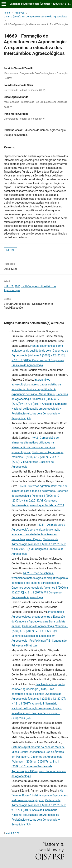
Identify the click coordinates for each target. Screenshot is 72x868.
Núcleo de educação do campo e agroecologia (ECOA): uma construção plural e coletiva (38, 689)
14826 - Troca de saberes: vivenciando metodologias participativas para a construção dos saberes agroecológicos (40, 578)
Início (7, 13)
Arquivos (19, 13)
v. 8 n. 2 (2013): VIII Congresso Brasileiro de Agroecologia (36, 17)
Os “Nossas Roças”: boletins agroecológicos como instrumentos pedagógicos (40, 795)
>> (18, 833)
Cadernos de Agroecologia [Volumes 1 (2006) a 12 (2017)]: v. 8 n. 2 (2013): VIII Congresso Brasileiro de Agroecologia (40, 592)
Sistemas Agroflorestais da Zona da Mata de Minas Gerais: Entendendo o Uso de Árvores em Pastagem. (38, 752)
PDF (12, 250)
